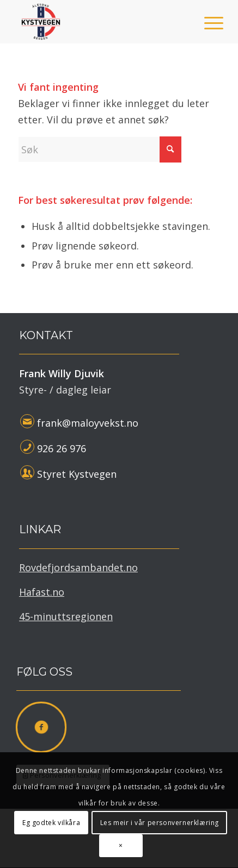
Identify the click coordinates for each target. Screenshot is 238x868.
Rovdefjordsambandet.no (78, 567)
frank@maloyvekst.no (88, 423)
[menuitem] (205, 23)
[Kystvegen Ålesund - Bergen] (99, 22)
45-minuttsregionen (66, 616)
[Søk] (100, 149)
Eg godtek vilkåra (51, 823)
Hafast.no (42, 592)
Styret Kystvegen (77, 474)
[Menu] (205, 23)
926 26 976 (62, 448)
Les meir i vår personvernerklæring (160, 823)
